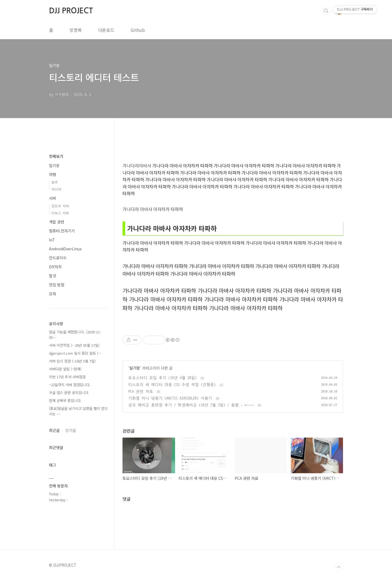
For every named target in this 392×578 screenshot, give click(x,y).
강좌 (53, 294)
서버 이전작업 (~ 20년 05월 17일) (74, 345)
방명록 (76, 30)
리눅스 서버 (60, 213)
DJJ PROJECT (71, 11)
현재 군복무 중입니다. (65, 400)
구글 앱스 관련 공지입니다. (69, 393)
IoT (52, 240)
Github (138, 30)
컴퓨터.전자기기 (62, 231)
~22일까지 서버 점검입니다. (70, 385)
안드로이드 (58, 258)
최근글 (54, 430)
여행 (53, 174)
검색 (326, 11)
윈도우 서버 (60, 206)
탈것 (53, 276)
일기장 (135, 368)
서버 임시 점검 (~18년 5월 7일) (72, 361)
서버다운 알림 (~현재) (65, 369)
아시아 (56, 189)
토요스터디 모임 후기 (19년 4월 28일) (163, 378)
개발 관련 (57, 222)
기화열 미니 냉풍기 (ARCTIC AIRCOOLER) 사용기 (170, 398)
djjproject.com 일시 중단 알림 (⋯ (75, 353)
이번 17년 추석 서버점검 (67, 377)
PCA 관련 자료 (141, 391)
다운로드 (106, 30)
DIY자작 (55, 267)
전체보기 (56, 156)
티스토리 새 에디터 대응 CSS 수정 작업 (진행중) (172, 385)
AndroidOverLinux (65, 249)
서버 (53, 198)
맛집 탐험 (57, 285)
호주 (55, 182)
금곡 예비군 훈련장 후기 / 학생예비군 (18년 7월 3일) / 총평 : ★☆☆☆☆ (191, 405)
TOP (339, 567)
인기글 (71, 430)
